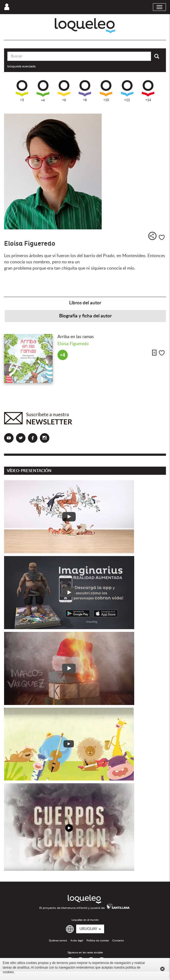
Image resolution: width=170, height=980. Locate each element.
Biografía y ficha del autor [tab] (85, 316)
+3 (22, 91)
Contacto (118, 941)
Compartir (152, 236)
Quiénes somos (58, 941)
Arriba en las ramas (76, 337)
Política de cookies (98, 941)
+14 (148, 91)
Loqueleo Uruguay (85, 26)
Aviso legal (77, 941)
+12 (127, 91)
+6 (64, 91)
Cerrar (162, 969)
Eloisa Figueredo (73, 344)
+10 (106, 91)
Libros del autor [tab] (85, 303)
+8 (85, 91)
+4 (43, 91)
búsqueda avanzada (21, 66)
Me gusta (162, 237)
